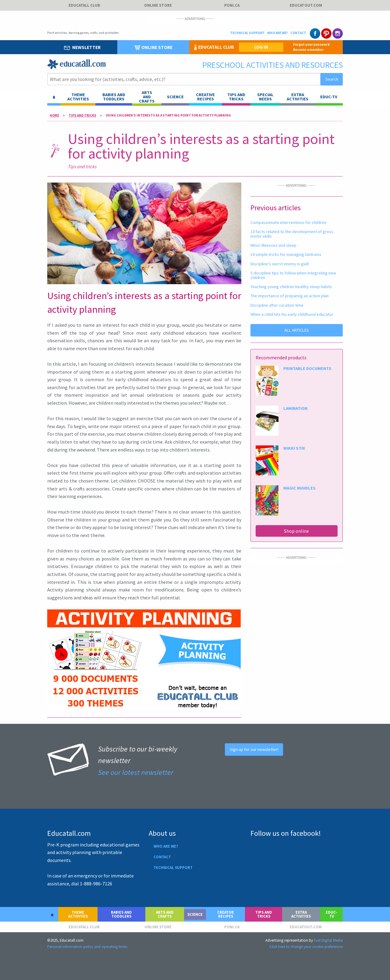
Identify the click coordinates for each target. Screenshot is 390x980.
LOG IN (261, 47)
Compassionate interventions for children (288, 222)
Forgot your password (311, 45)
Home (54, 115)
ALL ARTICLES (297, 330)
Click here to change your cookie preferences (306, 947)
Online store (158, 5)
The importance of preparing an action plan (290, 296)
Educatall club (84, 5)
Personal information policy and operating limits (87, 947)
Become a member (308, 50)
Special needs (265, 97)
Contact (298, 33)
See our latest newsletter (136, 772)
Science (175, 97)
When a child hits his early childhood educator (292, 314)
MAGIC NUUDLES (300, 488)
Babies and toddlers (114, 97)
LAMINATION (295, 408)
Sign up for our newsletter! (254, 749)
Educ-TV (329, 97)
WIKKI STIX (294, 448)
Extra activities (298, 97)
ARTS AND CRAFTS (147, 97)
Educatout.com (306, 5)
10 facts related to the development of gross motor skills (292, 234)
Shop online (296, 531)
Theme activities (78, 97)
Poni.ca (232, 5)
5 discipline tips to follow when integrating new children (293, 275)
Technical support (247, 33)
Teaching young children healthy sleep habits (291, 287)
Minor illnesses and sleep (273, 245)
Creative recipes (205, 97)
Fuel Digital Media (328, 940)
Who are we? (278, 33)
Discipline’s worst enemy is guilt (280, 264)
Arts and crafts (165, 914)
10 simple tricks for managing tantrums (286, 254)
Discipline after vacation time (277, 305)
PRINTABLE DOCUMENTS (307, 368)
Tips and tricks (236, 97)
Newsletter (82, 47)
